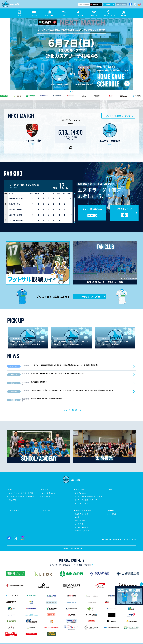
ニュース (110, 490)
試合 (9, 490)
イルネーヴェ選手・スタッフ (86, 501)
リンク (133, 539)
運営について (124, 539)
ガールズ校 (79, 524)
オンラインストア (109, 4)
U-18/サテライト (81, 504)
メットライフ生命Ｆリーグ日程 (118, 116)
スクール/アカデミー (82, 510)
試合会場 (12, 501)
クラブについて (81, 494)
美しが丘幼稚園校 (81, 528)
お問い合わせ (113, 539)
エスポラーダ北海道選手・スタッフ (88, 498)
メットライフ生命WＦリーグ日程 (22, 498)
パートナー (45, 510)
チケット (44, 490)
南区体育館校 (80, 521)
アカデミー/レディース (84, 531)
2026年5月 (112, 514)
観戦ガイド (46, 498)
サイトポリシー (101, 539)
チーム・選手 (79, 490)
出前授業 (110, 510)
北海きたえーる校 (81, 514)
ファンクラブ (13, 510)
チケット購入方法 (49, 494)
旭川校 (77, 518)
